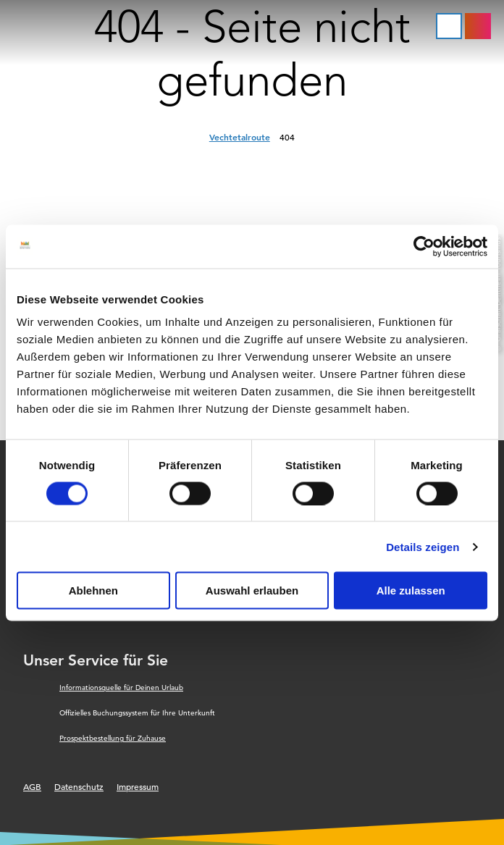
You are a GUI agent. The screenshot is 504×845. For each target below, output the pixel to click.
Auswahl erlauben (252, 590)
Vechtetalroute (240, 137)
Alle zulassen (411, 590)
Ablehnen (93, 590)
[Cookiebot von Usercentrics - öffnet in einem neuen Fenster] (424, 246)
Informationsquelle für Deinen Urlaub (121, 688)
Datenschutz (79, 786)
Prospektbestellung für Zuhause (113, 738)
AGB (32, 786)
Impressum (138, 786)
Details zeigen (423, 546)
